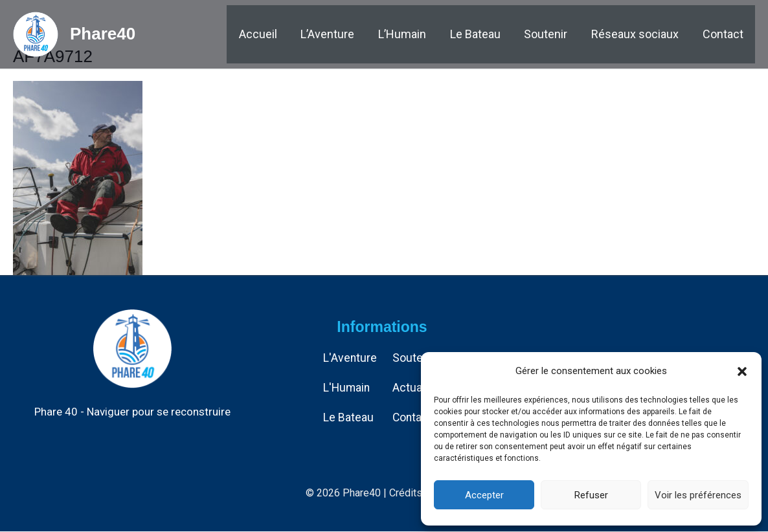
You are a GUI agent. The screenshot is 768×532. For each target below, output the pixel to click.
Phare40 (103, 35)
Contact (725, 35)
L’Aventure (351, 35)
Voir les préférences (698, 495)
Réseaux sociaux (641, 35)
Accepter (484, 495)
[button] (742, 371)
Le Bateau (490, 35)
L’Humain (422, 35)
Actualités (419, 387)
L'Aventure (350, 358)
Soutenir (557, 35)
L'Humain (347, 387)
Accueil (286, 35)
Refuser (591, 495)
